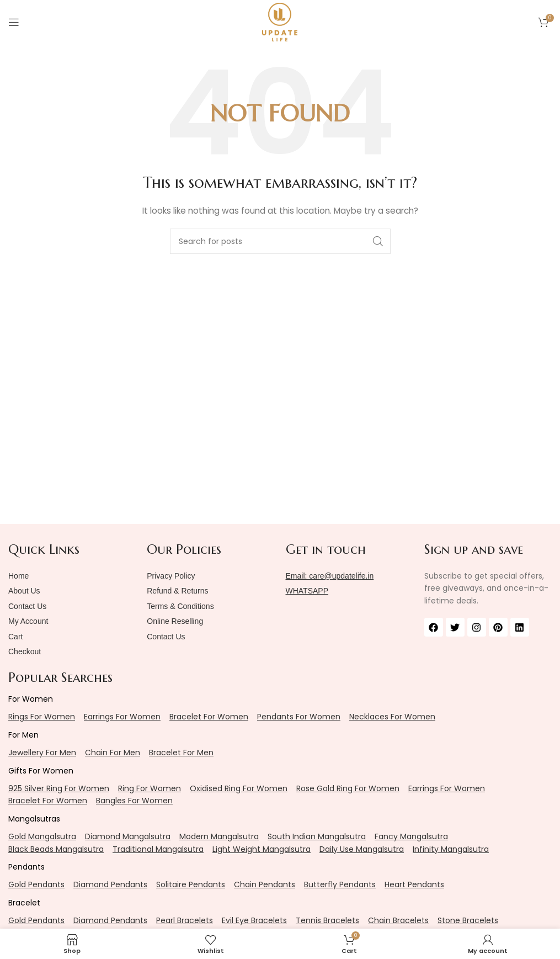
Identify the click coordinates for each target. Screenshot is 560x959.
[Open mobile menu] (14, 22)
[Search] (280, 241)
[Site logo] (280, 22)
